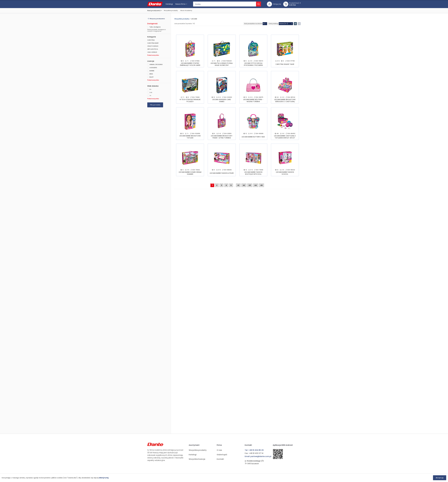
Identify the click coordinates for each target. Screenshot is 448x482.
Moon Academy (186, 10)
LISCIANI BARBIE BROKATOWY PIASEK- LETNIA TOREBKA (222, 137)
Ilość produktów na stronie (253, 24)
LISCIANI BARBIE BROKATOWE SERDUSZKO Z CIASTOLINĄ (285, 101)
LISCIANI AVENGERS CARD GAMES (222, 101)
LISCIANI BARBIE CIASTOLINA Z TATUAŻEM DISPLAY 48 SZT (285, 137)
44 (256, 185)
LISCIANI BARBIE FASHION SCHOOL (285, 173)
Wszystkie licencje (197, 459)
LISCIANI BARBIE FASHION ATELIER (222, 173)
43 (250, 185)
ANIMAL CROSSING (156, 64)
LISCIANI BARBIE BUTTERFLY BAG (253, 137)
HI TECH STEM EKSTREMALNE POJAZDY (190, 101)
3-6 (151, 92)
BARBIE (152, 71)
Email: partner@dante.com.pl (258, 456)
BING (151, 74)
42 (244, 185)
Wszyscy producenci (157, 19)
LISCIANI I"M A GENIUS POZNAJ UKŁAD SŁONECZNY (222, 64)
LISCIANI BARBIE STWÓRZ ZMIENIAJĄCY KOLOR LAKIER (190, 64)
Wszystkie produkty (171, 10)
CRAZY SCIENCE (153, 46)
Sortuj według (273, 24)
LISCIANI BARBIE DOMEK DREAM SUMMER (190, 173)
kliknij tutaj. (104, 478)
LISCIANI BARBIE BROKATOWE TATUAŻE (190, 137)
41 (238, 185)
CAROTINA (151, 40)
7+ (150, 96)
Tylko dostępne (155, 27)
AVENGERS (153, 68)
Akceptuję (440, 478)
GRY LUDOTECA (153, 49)
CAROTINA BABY (153, 43)
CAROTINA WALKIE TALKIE (285, 64)
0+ (150, 89)
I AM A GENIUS (152, 52)
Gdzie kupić (222, 455)
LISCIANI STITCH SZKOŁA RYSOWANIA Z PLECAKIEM (253, 64)
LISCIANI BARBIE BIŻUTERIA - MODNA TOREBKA (253, 101)
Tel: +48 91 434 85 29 (254, 450)
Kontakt (220, 459)
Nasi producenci (154, 11)
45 (261, 185)
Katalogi (193, 455)
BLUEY (152, 77)
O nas (219, 450)
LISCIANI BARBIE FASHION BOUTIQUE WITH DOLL (253, 173)
